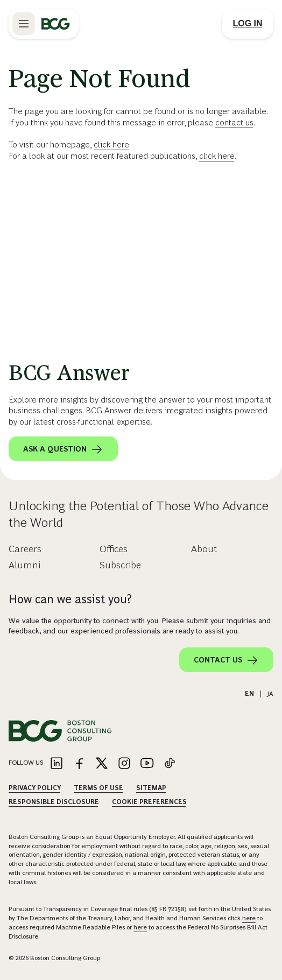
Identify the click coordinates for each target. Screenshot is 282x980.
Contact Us (226, 660)
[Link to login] (248, 24)
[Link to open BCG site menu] (24, 24)
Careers (25, 549)
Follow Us (26, 763)
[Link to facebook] (79, 764)
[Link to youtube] (147, 764)
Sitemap (151, 788)
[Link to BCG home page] (56, 24)
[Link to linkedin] (57, 764)
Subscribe (120, 565)
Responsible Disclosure (54, 802)
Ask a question (63, 449)
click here (111, 144)
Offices (114, 549)
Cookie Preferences (149, 802)
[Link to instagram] (124, 764)
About (204, 549)
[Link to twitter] (102, 764)
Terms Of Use (98, 788)
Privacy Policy (35, 788)
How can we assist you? (70, 599)
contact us (234, 122)
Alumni (24, 565)
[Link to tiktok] (170, 764)
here (249, 918)
